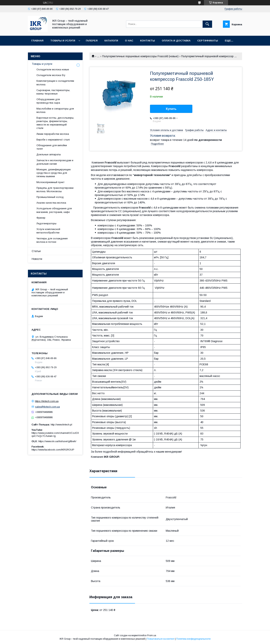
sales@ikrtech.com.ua (47, 407)
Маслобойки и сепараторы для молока (55, 110)
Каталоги (111, 41)
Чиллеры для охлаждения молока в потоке (52, 240)
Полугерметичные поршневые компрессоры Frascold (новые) (140, 56)
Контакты (148, 41)
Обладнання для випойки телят (52, 147)
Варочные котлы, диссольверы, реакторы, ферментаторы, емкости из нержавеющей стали (55, 123)
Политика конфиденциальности (193, 639)
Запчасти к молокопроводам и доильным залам (55, 162)
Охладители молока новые (53, 69)
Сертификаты (208, 41)
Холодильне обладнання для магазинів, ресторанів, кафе (54, 210)
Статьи (36, 251)
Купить (171, 109)
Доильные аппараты (49, 154)
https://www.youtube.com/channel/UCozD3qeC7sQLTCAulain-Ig (55, 434)
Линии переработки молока (53, 134)
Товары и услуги (63, 41)
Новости (37, 259)
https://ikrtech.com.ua (47, 401)
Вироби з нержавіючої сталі (53, 140)
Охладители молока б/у (51, 75)
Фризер (41, 218)
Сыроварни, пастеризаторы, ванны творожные (53, 92)
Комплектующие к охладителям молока (55, 83)
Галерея (92, 41)
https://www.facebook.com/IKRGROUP (53, 450)
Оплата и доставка (176, 41)
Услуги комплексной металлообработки (48, 231)
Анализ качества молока (51, 203)
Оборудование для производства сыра (48, 101)
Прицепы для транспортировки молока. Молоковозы (55, 190)
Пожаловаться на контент (161, 639)
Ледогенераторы (46, 223)
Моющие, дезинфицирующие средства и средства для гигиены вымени (54, 173)
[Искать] (207, 24)
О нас (129, 41)
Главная (37, 41)
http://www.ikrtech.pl (61, 425)
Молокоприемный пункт (50, 182)
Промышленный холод (50, 197)
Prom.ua (152, 635)
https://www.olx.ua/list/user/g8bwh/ (57, 441)
